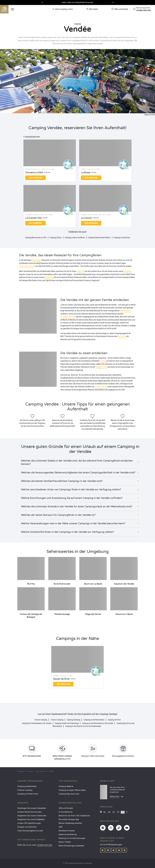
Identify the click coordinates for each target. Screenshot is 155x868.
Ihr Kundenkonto (66, 812)
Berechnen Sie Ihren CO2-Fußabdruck (74, 816)
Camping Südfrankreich (27, 786)
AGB (60, 827)
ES (114, 812)
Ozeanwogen (36, 260)
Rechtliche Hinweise (67, 831)
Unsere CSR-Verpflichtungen (29, 823)
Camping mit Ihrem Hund (28, 794)
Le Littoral (86, 218)
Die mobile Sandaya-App (69, 819)
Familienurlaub (125, 311)
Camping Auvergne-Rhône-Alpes (72, 790)
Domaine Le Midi (34, 173)
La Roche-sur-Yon (101, 387)
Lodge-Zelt (80, 271)
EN (109, 812)
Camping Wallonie (66, 786)
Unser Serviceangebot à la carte (30, 831)
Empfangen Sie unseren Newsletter (32, 808)
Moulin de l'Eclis (61, 679)
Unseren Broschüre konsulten (29, 812)
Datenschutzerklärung (68, 834)
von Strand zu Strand (27, 266)
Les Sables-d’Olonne (68, 317)
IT (127, 812)
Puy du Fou (122, 336)
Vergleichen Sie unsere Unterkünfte (32, 816)
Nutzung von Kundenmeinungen (72, 838)
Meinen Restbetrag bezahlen (70, 823)
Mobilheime (49, 277)
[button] (80, 462)
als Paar (102, 361)
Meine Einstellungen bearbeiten (72, 846)
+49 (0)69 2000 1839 (44, 845)
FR (118, 812)
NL (105, 812)
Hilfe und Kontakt (66, 808)
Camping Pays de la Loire (69, 794)
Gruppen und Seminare (27, 827)
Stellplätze (128, 271)
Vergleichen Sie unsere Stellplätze (31, 819)
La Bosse (86, 173)
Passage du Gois (101, 367)
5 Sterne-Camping (25, 790)
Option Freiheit (65, 842)
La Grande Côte (33, 218)
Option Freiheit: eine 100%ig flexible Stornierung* (77, 2)
